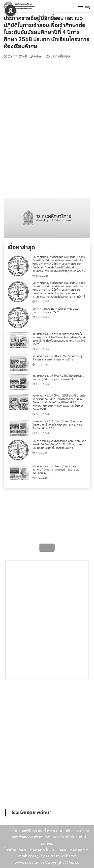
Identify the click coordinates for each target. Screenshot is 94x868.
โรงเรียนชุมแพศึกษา (31, 812)
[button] (47, 218)
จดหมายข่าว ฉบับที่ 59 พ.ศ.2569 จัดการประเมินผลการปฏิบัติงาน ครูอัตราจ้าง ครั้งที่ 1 (58, 378)
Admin (39, 56)
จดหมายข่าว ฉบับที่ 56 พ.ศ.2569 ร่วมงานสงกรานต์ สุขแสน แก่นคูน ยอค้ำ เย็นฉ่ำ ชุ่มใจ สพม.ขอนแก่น (56, 470)
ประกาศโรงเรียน (61, 56)
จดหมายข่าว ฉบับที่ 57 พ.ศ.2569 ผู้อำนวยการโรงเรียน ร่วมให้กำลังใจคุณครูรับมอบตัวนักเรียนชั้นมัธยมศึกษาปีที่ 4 (58, 425)
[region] (47, 218)
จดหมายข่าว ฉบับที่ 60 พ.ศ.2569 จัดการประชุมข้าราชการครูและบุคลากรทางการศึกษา (58, 358)
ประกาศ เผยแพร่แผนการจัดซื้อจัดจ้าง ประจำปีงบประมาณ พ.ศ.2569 (56, 311)
